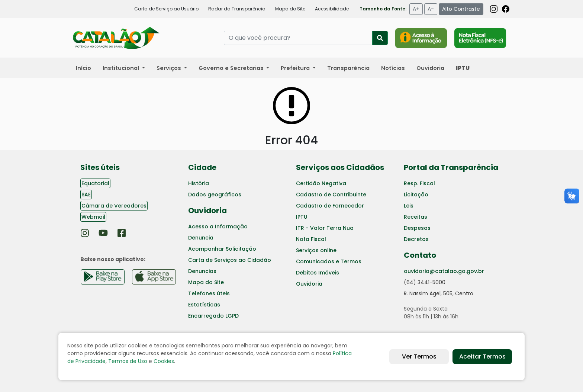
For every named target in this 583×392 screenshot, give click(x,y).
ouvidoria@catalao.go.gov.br (444, 271)
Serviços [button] (170, 68)
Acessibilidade (332, 9)
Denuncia (201, 238)
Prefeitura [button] (296, 68)
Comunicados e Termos (329, 261)
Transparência (348, 68)
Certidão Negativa (321, 183)
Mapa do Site (290, 9)
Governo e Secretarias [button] (232, 68)
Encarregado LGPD (213, 316)
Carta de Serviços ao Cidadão (230, 260)
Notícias (393, 68)
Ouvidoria (430, 68)
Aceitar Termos (482, 356)
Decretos (416, 239)
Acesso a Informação (218, 226)
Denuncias (202, 271)
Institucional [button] (122, 68)
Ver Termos (419, 356)
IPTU (302, 217)
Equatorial (95, 183)
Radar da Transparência (237, 9)
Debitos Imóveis (318, 273)
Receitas (415, 217)
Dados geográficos (215, 195)
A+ (416, 9)
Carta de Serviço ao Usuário (166, 9)
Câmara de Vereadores (114, 206)
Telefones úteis (209, 293)
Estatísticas (204, 305)
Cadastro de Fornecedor (330, 206)
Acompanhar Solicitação (222, 249)
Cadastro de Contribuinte (331, 195)
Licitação (416, 195)
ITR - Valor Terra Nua (325, 228)
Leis (409, 206)
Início (83, 68)
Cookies (164, 361)
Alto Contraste (461, 9)
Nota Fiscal (311, 239)
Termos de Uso (128, 361)
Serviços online (316, 250)
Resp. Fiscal (419, 183)
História (199, 183)
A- (431, 9)
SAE (86, 195)
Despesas (417, 228)
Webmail (93, 217)
